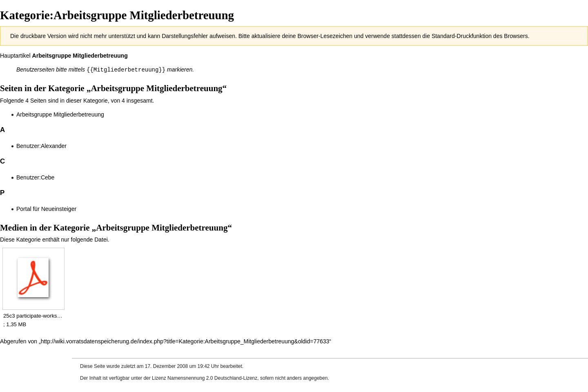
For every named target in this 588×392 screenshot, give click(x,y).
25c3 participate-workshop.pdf (33, 315)
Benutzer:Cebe (35, 177)
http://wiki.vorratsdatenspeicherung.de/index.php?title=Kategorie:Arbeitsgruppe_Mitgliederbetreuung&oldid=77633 (185, 341)
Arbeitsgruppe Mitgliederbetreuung (80, 56)
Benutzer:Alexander (41, 146)
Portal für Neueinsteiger (46, 208)
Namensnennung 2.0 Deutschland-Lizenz (212, 378)
